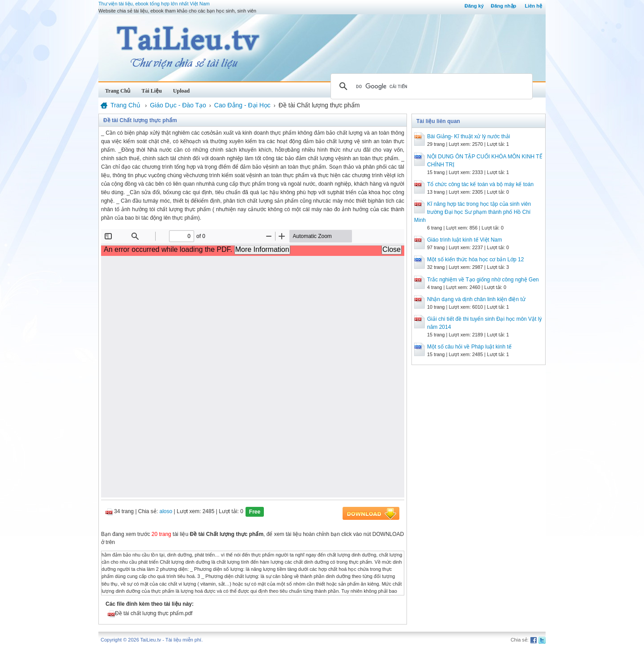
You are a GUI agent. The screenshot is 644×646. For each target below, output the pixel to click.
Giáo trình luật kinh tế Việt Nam (465, 240)
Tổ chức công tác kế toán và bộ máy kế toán (480, 184)
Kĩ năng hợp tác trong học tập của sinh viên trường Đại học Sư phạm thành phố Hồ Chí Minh (472, 212)
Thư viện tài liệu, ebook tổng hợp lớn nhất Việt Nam (154, 4)
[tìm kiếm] (430, 86)
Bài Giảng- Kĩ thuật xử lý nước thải (468, 136)
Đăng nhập (504, 6)
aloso (166, 511)
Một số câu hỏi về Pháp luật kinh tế (469, 347)
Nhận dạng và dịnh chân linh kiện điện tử (476, 299)
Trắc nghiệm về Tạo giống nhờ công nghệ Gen (483, 280)
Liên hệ (534, 6)
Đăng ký (474, 6)
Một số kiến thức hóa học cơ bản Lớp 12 (475, 259)
